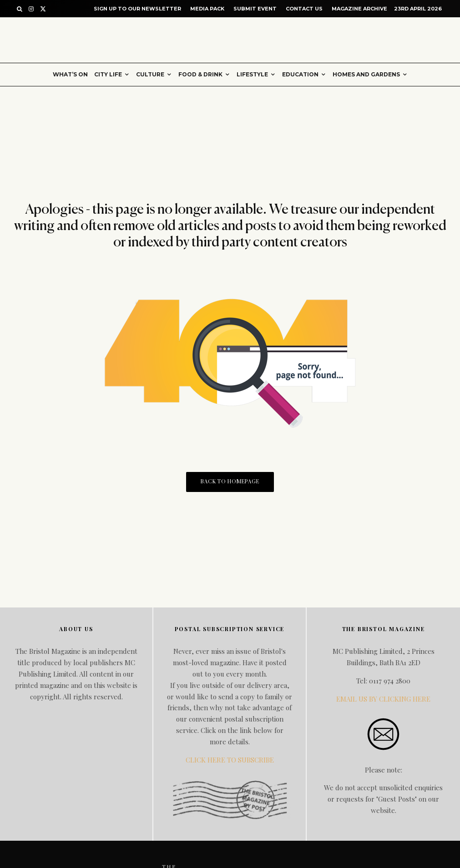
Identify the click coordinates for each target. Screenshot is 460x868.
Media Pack (207, 9)
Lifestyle (252, 74)
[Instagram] (31, 9)
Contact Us (304, 9)
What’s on (70, 74)
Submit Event (255, 9)
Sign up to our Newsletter (137, 9)
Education (300, 74)
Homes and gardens (366, 74)
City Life (108, 74)
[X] (43, 9)
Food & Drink (200, 74)
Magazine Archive (359, 9)
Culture (150, 74)
